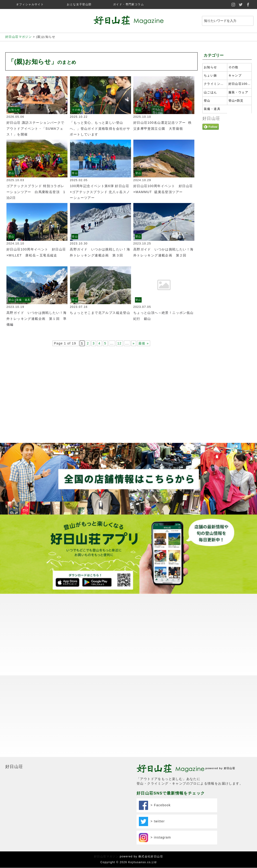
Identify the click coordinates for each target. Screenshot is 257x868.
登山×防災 (236, 101)
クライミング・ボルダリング (215, 84)
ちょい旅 (210, 76)
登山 (138, 110)
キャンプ (235, 76)
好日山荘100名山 (239, 84)
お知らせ (14, 110)
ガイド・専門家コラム (128, 4)
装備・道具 (23, 300)
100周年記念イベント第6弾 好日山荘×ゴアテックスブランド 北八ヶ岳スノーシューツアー (100, 192)
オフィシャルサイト (30, 4)
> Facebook (155, 723)
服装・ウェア (238, 92)
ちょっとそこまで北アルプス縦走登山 (100, 313)
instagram (233, 4)
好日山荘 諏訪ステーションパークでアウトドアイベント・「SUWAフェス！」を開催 (35, 128)
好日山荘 (211, 118)
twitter (241, 4)
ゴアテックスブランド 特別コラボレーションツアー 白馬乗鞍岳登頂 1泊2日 (36, 192)
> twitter (152, 739)
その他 (76, 110)
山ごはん (210, 92)
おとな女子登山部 (79, 4)
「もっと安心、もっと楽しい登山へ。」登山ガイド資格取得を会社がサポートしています (100, 128)
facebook (248, 4)
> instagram (155, 755)
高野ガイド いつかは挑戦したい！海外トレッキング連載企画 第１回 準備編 (37, 318)
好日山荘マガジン (106, 774)
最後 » (144, 343)
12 (120, 343)
